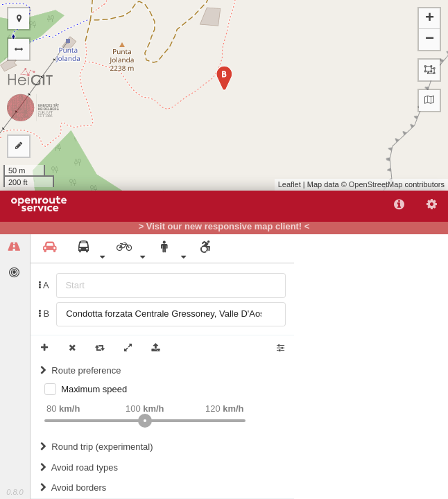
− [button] (430, 40)
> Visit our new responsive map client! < (224, 227)
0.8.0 (15, 492)
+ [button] (430, 19)
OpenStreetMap (376, 184)
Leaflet (290, 184)
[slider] (145, 421)
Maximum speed (94, 389)
